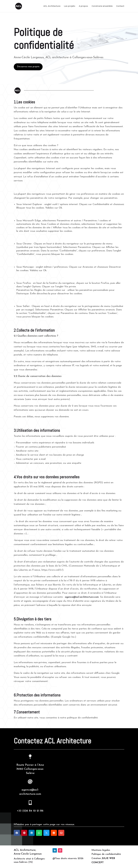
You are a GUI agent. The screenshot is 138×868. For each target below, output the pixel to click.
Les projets (70, 6)
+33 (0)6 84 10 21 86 (30, 811)
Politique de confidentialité (106, 854)
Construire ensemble (102, 6)
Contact (120, 6)
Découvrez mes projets (28, 67)
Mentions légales (101, 850)
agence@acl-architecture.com (82, 597)
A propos (83, 6)
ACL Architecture (52, 6)
